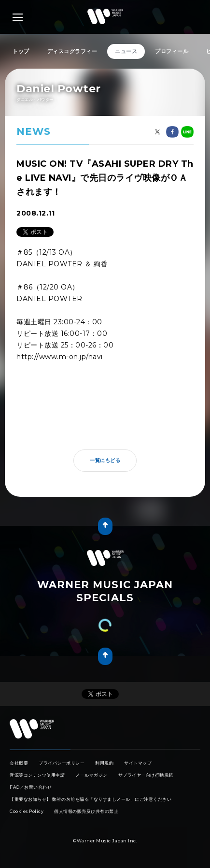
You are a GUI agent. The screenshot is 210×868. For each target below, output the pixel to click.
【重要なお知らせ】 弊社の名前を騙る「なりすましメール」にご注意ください (91, 799)
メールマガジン (91, 775)
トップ (21, 51)
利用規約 (104, 763)
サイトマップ (138, 763)
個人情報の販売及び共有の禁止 (86, 811)
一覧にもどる (105, 460)
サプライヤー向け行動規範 (146, 775)
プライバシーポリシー (62, 763)
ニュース (126, 51)
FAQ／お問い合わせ (31, 787)
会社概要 (19, 763)
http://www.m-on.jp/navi (60, 357)
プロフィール (172, 51)
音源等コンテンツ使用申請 (37, 775)
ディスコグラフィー (72, 51)
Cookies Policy (27, 811)
